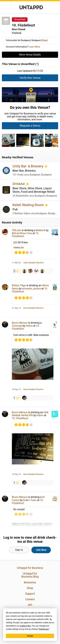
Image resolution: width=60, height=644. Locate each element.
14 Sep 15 (16, 389)
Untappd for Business (30, 568)
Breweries (30, 582)
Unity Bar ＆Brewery (28, 166)
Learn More (34, 47)
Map (45, 40)
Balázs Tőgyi (19, 285)
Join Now (41, 550)
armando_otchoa (31, 289)
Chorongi (17, 326)
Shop (30, 588)
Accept (30, 636)
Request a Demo (30, 126)
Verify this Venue (30, 78)
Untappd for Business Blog (30, 575)
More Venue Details (30, 55)
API (30, 605)
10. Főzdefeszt (20, 418)
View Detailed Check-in (34, 263)
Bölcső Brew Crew (22, 233)
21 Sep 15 (16, 308)
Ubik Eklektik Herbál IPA (30, 414)
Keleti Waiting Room (29, 205)
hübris (29, 326)
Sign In (19, 550)
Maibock (41, 230)
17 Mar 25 (16, 263)
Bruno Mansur (20, 323)
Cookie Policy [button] (25, 626)
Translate (19, 248)
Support (30, 594)
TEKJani (16, 230)
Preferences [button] (44, 629)
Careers (30, 599)
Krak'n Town (30, 500)
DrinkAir (19, 184)
